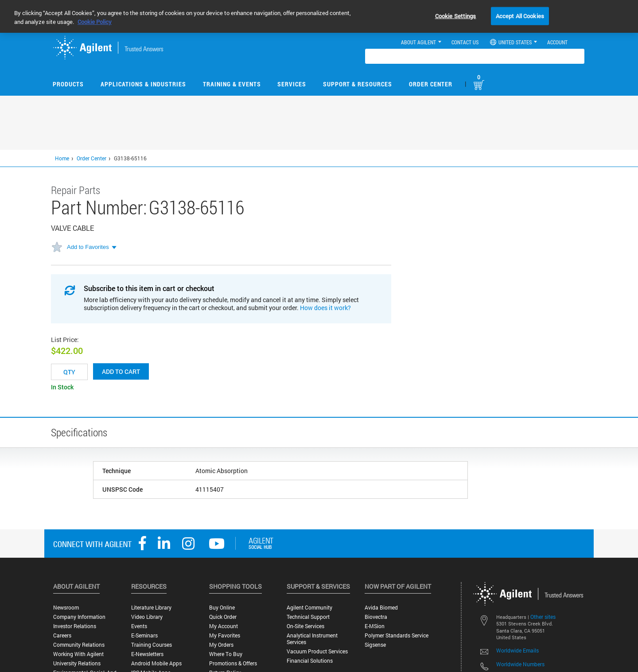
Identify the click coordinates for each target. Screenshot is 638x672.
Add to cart (121, 371)
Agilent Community (309, 608)
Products (68, 84)
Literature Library (151, 608)
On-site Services (305, 626)
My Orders (221, 645)
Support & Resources (358, 84)
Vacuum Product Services (317, 651)
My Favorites (225, 635)
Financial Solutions (310, 661)
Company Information (79, 617)
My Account (224, 626)
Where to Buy (226, 654)
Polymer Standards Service (397, 635)
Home (62, 158)
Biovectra (376, 617)
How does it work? (325, 308)
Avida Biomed (381, 608)
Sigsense (375, 645)
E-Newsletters (147, 654)
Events (139, 626)
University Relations (77, 663)
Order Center (431, 84)
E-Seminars (144, 635)
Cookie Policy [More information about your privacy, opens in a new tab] (95, 22)
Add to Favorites (88, 247)
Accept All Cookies (520, 16)
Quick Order (223, 617)
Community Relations (79, 645)
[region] (319, 16)
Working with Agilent (78, 654)
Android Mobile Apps (156, 663)
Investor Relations (75, 626)
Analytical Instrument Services (312, 639)
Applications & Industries (143, 84)
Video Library (147, 617)
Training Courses (152, 645)
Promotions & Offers (233, 663)
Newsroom (66, 608)
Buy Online (222, 608)
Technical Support (308, 617)
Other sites (543, 617)
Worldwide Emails (517, 650)
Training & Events (232, 84)
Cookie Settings (456, 16)
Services (292, 84)
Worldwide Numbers (520, 664)
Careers (62, 635)
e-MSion (375, 626)
